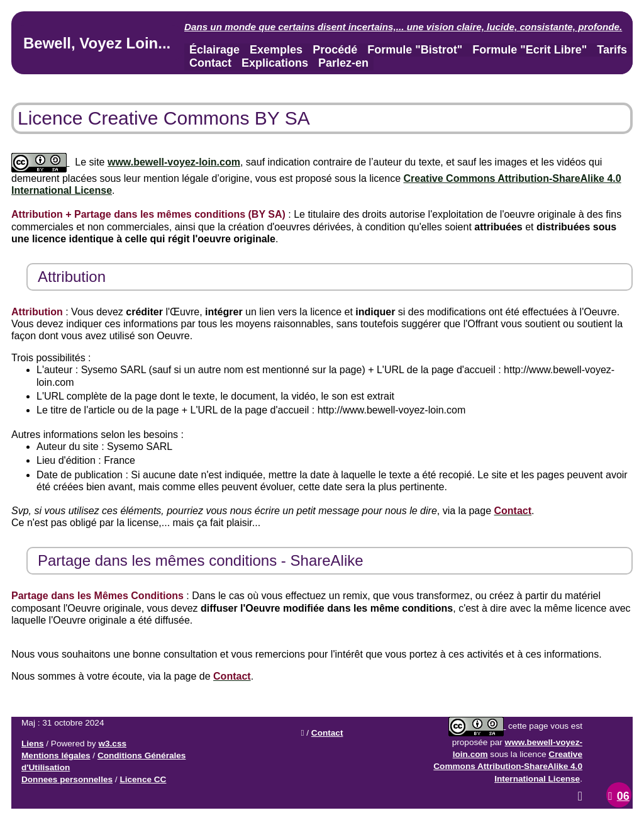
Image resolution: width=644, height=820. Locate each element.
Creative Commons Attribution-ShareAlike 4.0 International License (508, 766)
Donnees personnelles (67, 779)
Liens (33, 744)
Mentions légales (56, 755)
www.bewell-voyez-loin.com (174, 162)
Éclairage (214, 50)
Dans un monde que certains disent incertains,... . (403, 27)
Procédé (335, 50)
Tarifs (612, 50)
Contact (210, 63)
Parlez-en (343, 63)
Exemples (276, 50)
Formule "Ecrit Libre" (530, 50)
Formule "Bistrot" (415, 50)
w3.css (112, 744)
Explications (275, 63)
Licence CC (143, 779)
